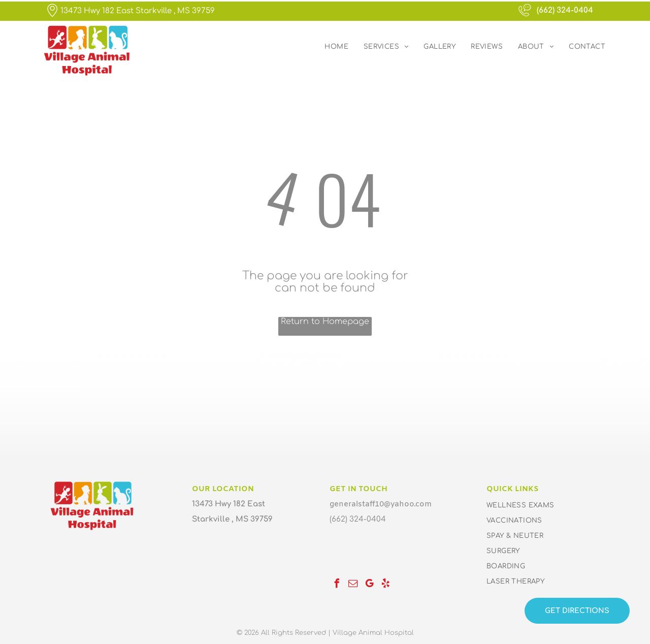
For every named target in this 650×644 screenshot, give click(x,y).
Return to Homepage (325, 321)
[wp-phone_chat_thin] (525, 17)
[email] (353, 585)
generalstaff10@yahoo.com (381, 504)
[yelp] (385, 585)
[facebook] (337, 585)
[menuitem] (336, 47)
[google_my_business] (369, 585)
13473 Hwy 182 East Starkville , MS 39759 (138, 11)
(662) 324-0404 (565, 10)
